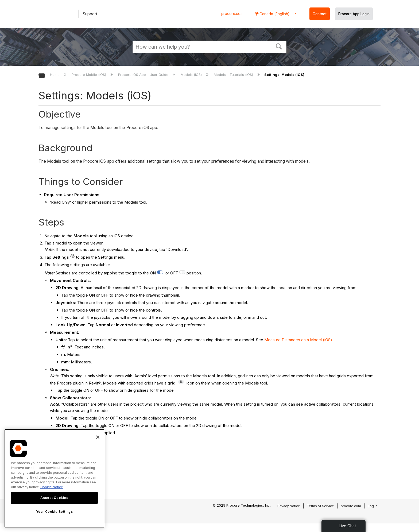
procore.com (232, 14)
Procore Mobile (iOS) (89, 75)
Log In (373, 506)
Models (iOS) (192, 75)
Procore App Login (354, 14)
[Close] (98, 437)
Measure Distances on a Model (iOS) (298, 340)
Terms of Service (320, 506)
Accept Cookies (54, 498)
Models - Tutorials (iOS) (234, 75)
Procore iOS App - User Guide (144, 75)
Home (55, 75)
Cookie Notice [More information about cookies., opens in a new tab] (52, 487)
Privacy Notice (289, 506)
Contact (320, 14)
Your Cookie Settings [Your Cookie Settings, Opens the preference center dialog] (55, 512)
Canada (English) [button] (274, 14)
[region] (54, 478)
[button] (279, 46)
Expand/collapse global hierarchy (45, 76)
